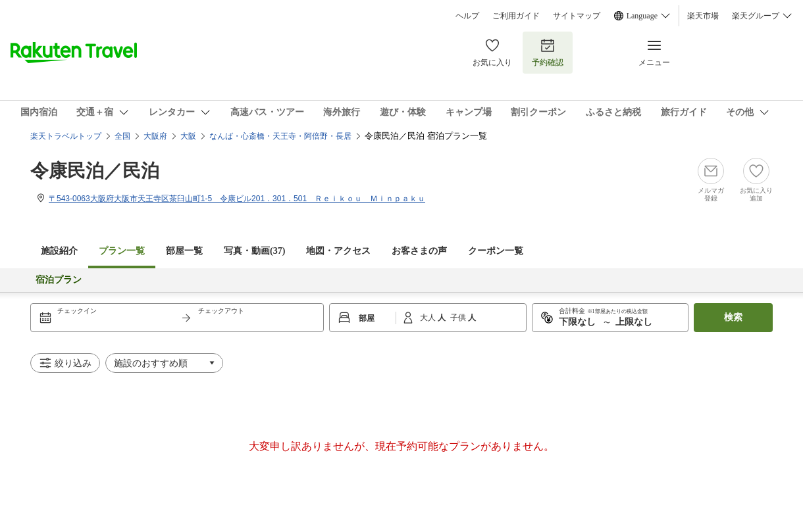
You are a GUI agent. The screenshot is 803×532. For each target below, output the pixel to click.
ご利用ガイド (516, 16)
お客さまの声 (419, 251)
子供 (459, 318)
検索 (733, 317)
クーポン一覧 (496, 251)
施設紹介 (59, 251)
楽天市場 (703, 16)
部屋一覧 (184, 251)
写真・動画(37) (254, 251)
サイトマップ (577, 16)
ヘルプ (467, 16)
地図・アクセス (338, 251)
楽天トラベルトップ (66, 136)
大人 (429, 318)
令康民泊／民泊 (95, 171)
